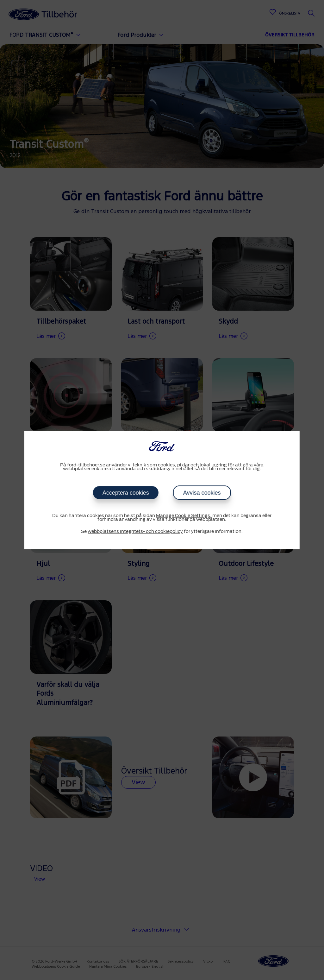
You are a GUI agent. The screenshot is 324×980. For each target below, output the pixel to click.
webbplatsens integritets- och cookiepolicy (135, 532)
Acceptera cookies (126, 493)
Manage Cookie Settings (183, 516)
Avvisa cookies (202, 493)
